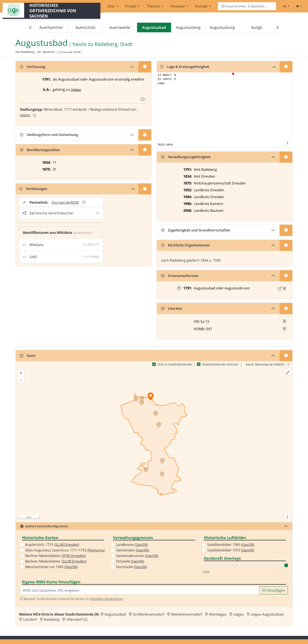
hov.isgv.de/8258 (65, 202)
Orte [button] (111, 6)
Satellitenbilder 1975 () (231, 550)
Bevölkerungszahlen (40, 150)
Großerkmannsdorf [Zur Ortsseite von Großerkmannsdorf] (149, 614)
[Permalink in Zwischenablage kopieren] (84, 203)
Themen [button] (154, 6)
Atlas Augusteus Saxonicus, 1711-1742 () (65, 550)
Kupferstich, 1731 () (52, 545)
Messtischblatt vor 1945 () (51, 567)
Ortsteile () (130, 561)
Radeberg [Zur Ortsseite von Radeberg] (52, 619)
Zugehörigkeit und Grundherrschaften (196, 230)
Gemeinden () (133, 550)
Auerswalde (120, 27)
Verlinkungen (33, 189)
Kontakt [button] (202, 6)
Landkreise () (132, 545)
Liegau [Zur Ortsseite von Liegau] (239, 614)
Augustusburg (222, 27)
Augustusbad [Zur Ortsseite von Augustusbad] (115, 614)
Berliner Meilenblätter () (56, 556)
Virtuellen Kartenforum (106, 599)
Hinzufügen (274, 590)
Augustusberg (188, 27)
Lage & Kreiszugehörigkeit (185, 67)
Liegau (76, 90)
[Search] (247, 6)
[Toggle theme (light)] (299, 6)
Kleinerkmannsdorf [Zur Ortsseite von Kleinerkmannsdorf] (187, 614)
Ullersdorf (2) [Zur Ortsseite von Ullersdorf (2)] (77, 619)
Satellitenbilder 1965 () (231, 545)
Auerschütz (85, 27)
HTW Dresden (74, 556)
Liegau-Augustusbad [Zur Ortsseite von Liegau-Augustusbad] (267, 614)
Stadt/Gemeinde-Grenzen (220, 364)
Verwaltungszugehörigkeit (186, 157)
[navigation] (154, 28)
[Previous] (31, 28)
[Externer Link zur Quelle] (280, 289)
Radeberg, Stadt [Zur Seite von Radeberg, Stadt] (114, 44)
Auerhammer (51, 27)
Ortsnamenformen (180, 276)
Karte (28, 356)
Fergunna (96, 550)
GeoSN (71, 567)
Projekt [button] (131, 6)
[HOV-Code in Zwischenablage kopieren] (60, 52)
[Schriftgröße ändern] (286, 6)
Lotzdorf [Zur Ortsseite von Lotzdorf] (30, 619)
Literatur (172, 308)
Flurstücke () (132, 567)
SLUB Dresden (67, 545)
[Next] (277, 28)
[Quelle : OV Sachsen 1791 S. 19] (284, 289)
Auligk (257, 27)
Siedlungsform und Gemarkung (49, 135)
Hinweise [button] (178, 6)
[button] (284, 289)
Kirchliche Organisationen (185, 245)
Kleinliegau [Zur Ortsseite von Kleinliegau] (218, 614)
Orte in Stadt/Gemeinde (175, 364)
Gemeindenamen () (137, 556)
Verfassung (33, 67)
